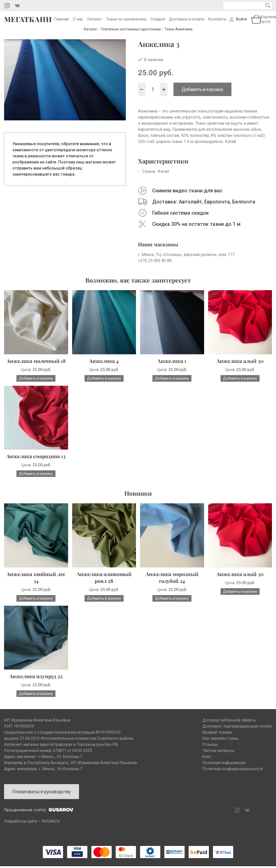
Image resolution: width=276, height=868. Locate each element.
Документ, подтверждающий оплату (237, 733)
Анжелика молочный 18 (36, 368)
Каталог (95, 23)
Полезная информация (224, 770)
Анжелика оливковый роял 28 (104, 584)
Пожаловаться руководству (42, 798)
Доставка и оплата (186, 23)
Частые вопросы (218, 757)
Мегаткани (28, 23)
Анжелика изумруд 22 (36, 683)
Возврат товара (217, 739)
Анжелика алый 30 (240, 368)
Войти (241, 23)
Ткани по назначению (126, 23)
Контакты (217, 23)
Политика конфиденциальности (233, 776)
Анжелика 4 (104, 368)
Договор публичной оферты (229, 727)
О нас (78, 23)
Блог (207, 763)
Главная (61, 23)
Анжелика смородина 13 (36, 463)
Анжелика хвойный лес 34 (36, 584)
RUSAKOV (51, 828)
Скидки (158, 23)
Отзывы (210, 751)
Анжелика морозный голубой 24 (172, 584)
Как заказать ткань (220, 745)
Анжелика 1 (172, 368)
